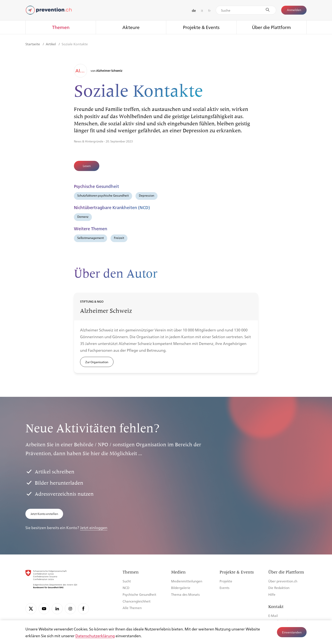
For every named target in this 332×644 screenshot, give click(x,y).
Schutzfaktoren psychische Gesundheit (103, 195)
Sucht (127, 581)
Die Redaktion (279, 588)
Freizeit (119, 238)
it (202, 10)
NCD (126, 588)
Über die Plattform (271, 27)
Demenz (83, 217)
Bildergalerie (181, 588)
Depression (147, 195)
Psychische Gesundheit (139, 594)
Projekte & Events (201, 27)
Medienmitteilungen (187, 581)
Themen (61, 27)
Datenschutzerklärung (95, 636)
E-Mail (273, 616)
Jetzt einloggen (94, 527)
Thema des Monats (185, 594)
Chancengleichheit (137, 601)
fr (209, 10)
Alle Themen (132, 608)
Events (224, 588)
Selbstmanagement (91, 238)
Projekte (226, 581)
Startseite (33, 44)
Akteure (131, 27)
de (194, 10)
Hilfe (272, 594)
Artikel (51, 44)
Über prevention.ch (283, 581)
